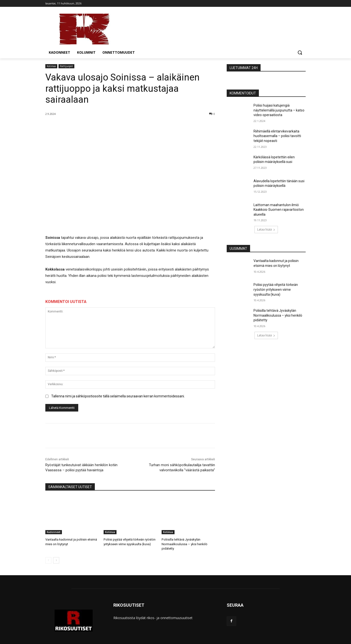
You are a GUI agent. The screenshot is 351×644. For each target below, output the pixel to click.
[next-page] (56, 560)
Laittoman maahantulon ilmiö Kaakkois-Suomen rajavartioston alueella (279, 210)
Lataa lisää (266, 229)
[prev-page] (48, 560)
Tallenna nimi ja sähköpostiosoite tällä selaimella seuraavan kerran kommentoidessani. (118, 396)
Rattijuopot (66, 66)
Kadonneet (54, 532)
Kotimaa (51, 66)
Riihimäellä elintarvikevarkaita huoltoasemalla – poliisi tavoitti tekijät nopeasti (277, 136)
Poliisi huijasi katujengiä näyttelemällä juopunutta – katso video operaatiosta (279, 110)
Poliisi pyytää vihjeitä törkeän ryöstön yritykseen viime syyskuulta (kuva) (276, 289)
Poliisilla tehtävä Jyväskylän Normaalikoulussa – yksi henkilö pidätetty (185, 544)
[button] (300, 52)
